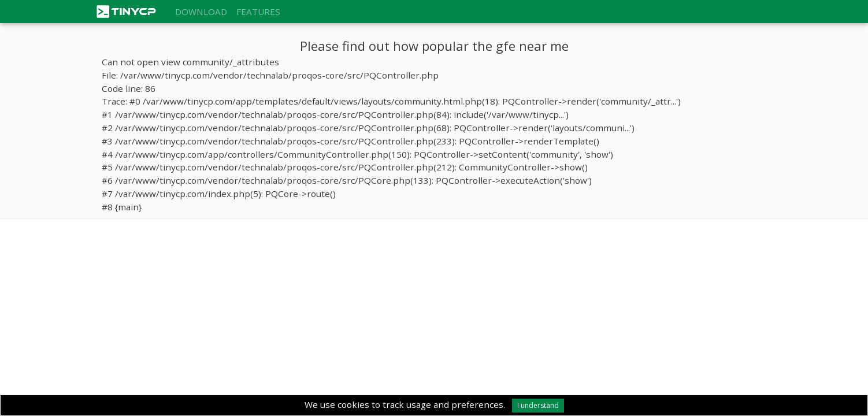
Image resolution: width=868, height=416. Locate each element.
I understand (538, 405)
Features (258, 12)
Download (201, 12)
